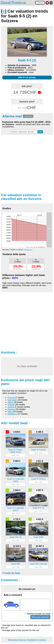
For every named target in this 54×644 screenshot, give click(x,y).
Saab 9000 (38, 537)
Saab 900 (16, 564)
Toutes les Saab (12, 573)
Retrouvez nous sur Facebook (22, 640)
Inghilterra (12, 414)
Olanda (11, 405)
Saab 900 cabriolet (38, 564)
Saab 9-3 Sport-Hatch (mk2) (16, 451)
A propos (42, 640)
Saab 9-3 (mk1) (38, 479)
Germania (12, 400)
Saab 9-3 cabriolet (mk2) (16, 480)
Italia (10, 412)
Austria (11, 407)
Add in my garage (27, 77)
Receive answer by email (37, 614)
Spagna (11, 409)
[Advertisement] (27, 164)
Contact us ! (28, 250)
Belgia (10, 402)
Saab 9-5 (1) (38, 508)
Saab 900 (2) (16, 537)
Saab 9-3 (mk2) (38, 450)
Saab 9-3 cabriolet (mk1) (16, 509)
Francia (11, 398)
